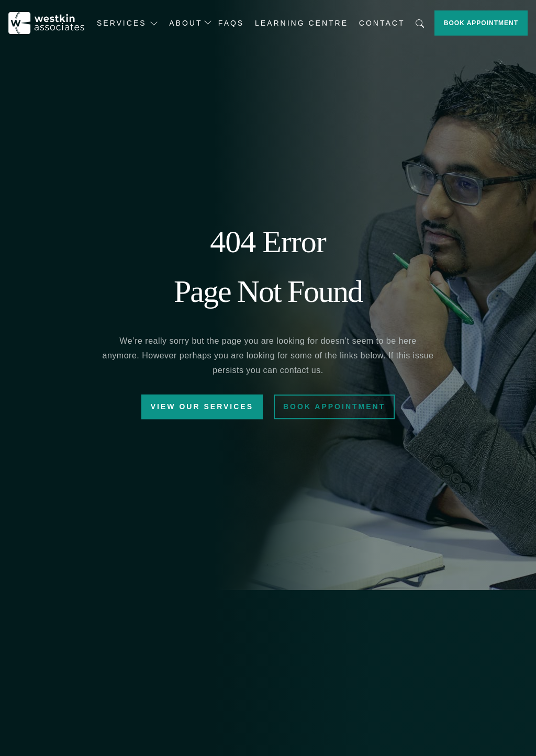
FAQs (231, 23)
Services (127, 23)
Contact (382, 23)
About (186, 23)
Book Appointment (481, 23)
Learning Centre (301, 23)
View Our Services (202, 407)
